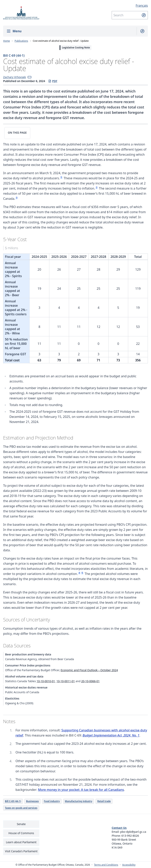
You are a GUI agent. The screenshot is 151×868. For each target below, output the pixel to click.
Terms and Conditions (106, 865)
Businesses (32, 801)
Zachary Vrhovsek (15, 77)
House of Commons (21, 833)
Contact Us (119, 828)
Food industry (52, 801)
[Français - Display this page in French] (130, 6)
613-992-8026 (130, 836)
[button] (29, 77)
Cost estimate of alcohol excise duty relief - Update (61, 41)
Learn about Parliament (21, 842)
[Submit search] (144, 15)
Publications (21, 41)
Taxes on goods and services (21, 808)
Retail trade (104, 801)
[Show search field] (141, 31)
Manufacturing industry (79, 801)
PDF (53, 81)
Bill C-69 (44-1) (14, 56)
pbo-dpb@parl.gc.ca (133, 832)
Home (6, 41)
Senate (21, 824)
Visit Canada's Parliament (21, 851)
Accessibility (129, 865)
